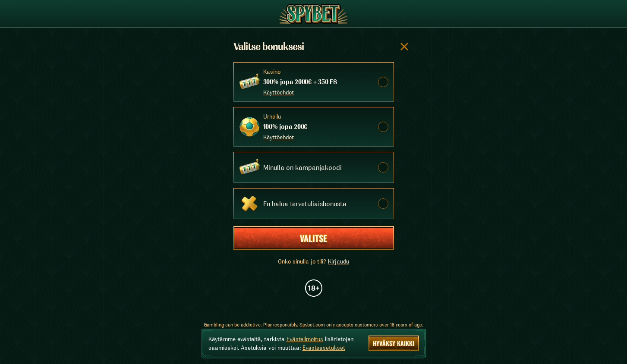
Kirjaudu (339, 261)
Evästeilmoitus (305, 339)
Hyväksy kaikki (394, 343)
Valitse (313, 238)
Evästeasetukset (324, 348)
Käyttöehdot (279, 92)
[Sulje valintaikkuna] (404, 47)
